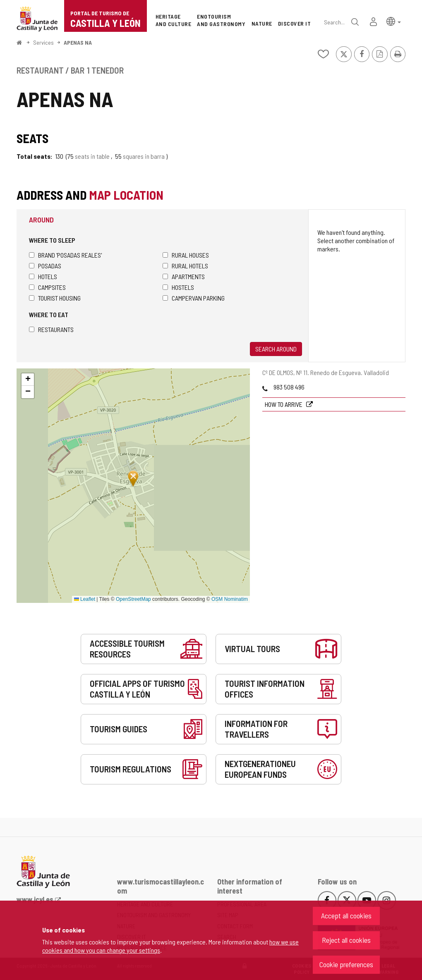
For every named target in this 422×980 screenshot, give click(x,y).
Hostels (178, 287)
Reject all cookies (346, 940)
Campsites (47, 287)
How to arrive (284, 404)
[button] (394, 21)
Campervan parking (194, 298)
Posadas (45, 266)
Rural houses (186, 255)
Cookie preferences (346, 964)
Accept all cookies (346, 915)
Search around (276, 349)
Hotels (43, 276)
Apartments (184, 276)
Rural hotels (185, 266)
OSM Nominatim (230, 599)
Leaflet (85, 599)
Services (43, 42)
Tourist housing (55, 298)
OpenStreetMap (133, 599)
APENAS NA (78, 42)
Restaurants (51, 329)
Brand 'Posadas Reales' (65, 255)
